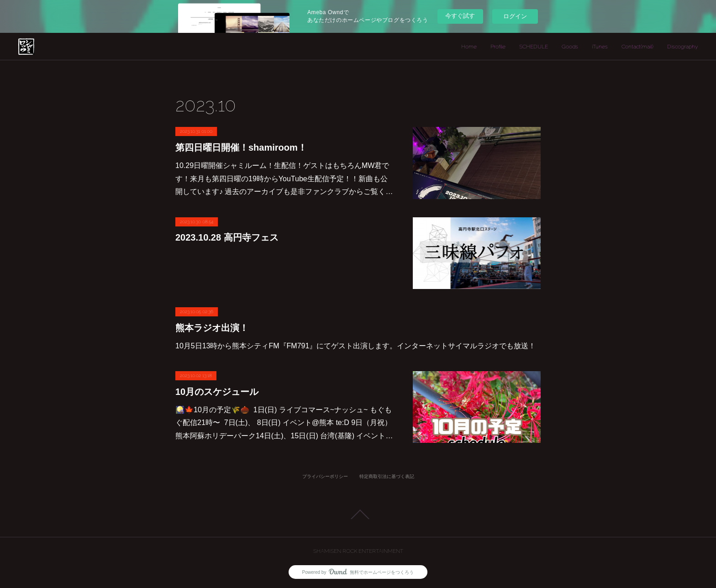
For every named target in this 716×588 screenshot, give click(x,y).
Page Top (358, 514)
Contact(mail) (637, 47)
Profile (498, 47)
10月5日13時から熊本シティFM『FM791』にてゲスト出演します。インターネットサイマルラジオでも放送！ (355, 346)
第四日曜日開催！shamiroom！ (241, 147)
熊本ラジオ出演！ (212, 328)
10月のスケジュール (217, 392)
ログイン (515, 16)
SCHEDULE (534, 47)
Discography (682, 47)
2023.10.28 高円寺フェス (227, 237)
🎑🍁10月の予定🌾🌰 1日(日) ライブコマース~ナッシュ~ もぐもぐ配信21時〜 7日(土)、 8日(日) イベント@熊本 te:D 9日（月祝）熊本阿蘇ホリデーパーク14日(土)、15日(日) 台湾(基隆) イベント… (284, 423)
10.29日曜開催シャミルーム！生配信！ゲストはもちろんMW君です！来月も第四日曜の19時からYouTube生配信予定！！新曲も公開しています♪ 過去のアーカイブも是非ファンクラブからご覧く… (284, 179)
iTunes (600, 47)
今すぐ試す (460, 16)
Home (469, 47)
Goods (570, 47)
